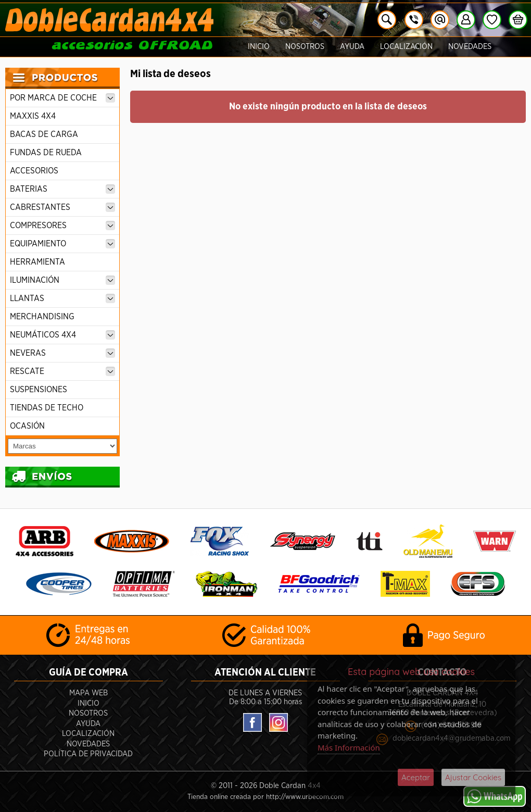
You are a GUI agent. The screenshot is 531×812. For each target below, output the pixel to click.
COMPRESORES (62, 226)
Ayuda (352, 47)
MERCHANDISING (42, 317)
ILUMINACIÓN (62, 280)
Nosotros (305, 47)
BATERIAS (62, 189)
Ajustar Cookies (473, 777)
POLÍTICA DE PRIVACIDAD (88, 754)
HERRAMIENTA (37, 262)
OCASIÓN (27, 426)
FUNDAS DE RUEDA (46, 153)
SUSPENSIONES (39, 390)
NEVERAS (62, 353)
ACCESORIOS (34, 171)
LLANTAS (62, 298)
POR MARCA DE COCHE (62, 98)
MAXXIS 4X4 (33, 116)
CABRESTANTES (62, 207)
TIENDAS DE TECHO (47, 408)
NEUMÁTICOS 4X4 (62, 335)
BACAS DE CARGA (44, 134)
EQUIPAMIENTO (62, 244)
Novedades (470, 47)
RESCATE (62, 371)
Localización (406, 47)
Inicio (259, 47)
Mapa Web (88, 693)
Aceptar (416, 777)
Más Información (349, 747)
